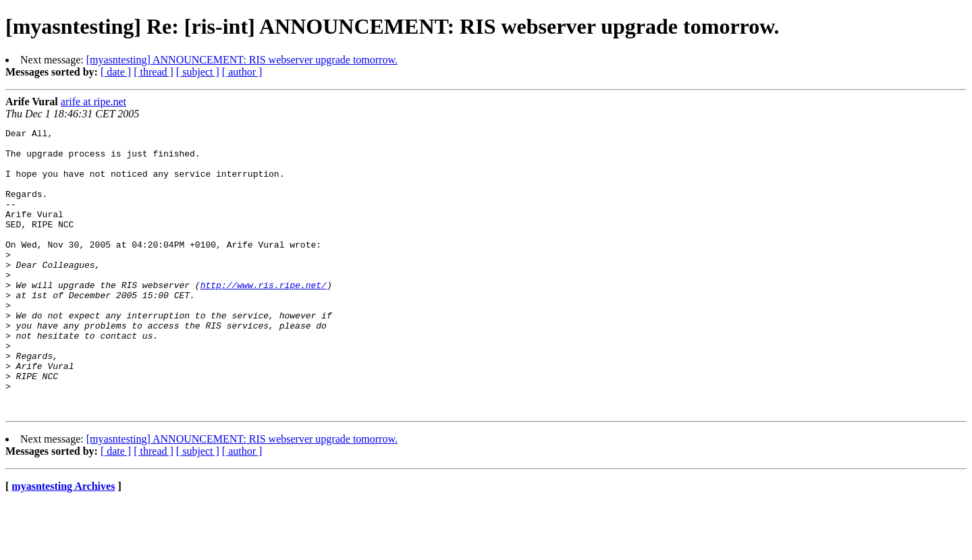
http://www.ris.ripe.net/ (264, 317)
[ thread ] (154, 72)
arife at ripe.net (93, 102)
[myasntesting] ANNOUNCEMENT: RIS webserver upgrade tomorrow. (242, 60)
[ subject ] (198, 72)
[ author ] (242, 72)
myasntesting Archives (63, 543)
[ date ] (116, 72)
